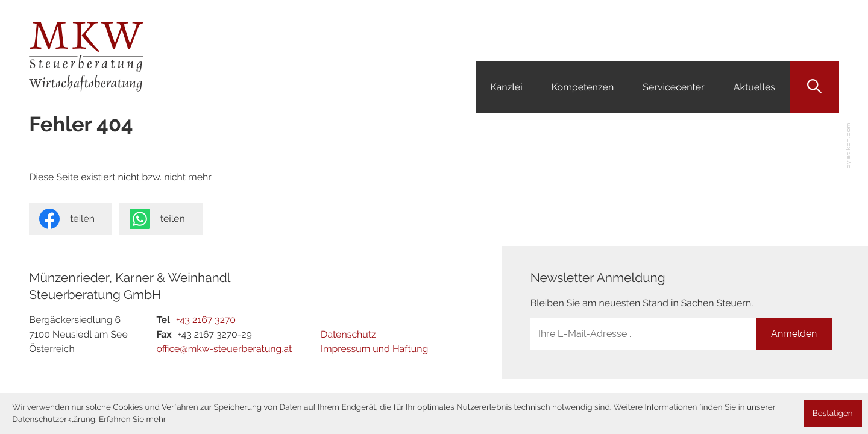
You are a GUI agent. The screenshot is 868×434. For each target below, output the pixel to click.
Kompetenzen (583, 87)
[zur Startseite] (86, 57)
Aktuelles (754, 87)
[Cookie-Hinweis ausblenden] (833, 414)
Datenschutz (348, 334)
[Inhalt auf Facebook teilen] (71, 219)
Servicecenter (673, 87)
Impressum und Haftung (374, 349)
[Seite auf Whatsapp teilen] (161, 219)
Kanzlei (506, 87)
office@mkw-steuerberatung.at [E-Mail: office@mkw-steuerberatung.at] (224, 349)
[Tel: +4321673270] (206, 320)
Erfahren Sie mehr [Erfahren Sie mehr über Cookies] (133, 420)
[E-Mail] (643, 334)
